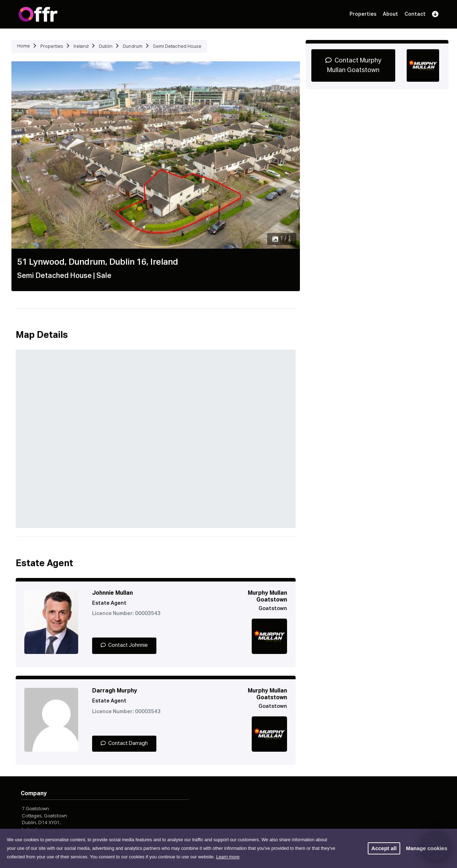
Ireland (81, 47)
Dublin (106, 47)
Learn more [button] (228, 857)
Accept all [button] (384, 848)
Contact (415, 14)
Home (24, 46)
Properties (363, 14)
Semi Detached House (177, 47)
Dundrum (133, 47)
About (390, 14)
